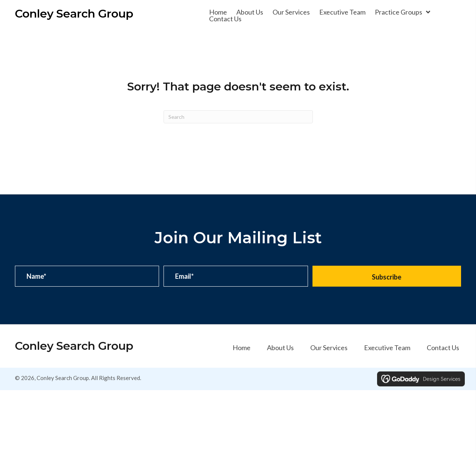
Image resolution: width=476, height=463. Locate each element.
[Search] (238, 117)
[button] (387, 276)
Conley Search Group (74, 14)
